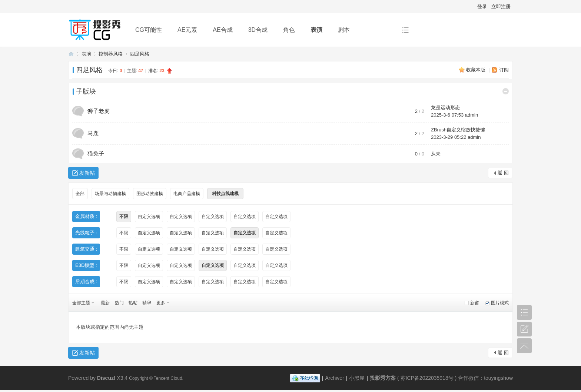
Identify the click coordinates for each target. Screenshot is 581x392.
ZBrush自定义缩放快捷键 (458, 130)
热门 (119, 303)
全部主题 (81, 303)
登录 (482, 6)
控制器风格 (111, 54)
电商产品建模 (187, 194)
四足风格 (140, 54)
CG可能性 (149, 30)
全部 (80, 194)
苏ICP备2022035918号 (427, 378)
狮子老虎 (99, 111)
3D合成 (258, 30)
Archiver (334, 378)
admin (472, 115)
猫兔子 (96, 153)
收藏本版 (477, 70)
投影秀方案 (71, 54)
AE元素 (187, 30)
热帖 (133, 303)
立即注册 (501, 6)
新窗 (475, 303)
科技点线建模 (225, 194)
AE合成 (223, 30)
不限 (124, 217)
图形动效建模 (150, 194)
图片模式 (500, 303)
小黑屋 (357, 378)
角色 (289, 30)
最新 (105, 303)
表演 (316, 30)
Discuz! (106, 378)
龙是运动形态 (445, 108)
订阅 (504, 70)
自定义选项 (149, 217)
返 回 (503, 173)
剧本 (344, 30)
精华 (147, 303)
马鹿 (93, 133)
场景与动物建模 (110, 194)
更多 (161, 303)
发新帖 (87, 173)
